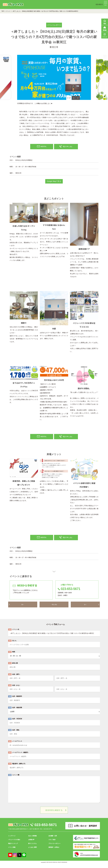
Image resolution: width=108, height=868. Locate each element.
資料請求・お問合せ (54, 851)
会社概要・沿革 (53, 840)
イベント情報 (12, 851)
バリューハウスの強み (14, 844)
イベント (105, 35)
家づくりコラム (32, 847)
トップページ (12, 840)
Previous (74, 98)
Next (78, 98)
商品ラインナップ (13, 847)
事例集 (105, 28)
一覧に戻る (54, 608)
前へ (23, 608)
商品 (105, 22)
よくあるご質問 (32, 851)
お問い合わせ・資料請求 (86, 830)
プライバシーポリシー (54, 847)
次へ (85, 608)
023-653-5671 (48, 829)
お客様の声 (31, 844)
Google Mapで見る (54, 184)
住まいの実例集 (32, 840)
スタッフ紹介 (52, 844)
